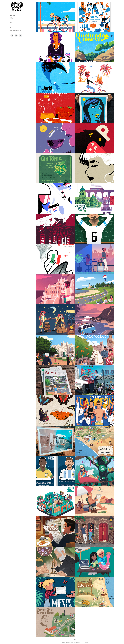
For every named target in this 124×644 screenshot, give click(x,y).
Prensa (12, 28)
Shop (12, 18)
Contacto (13, 25)
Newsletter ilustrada (16, 31)
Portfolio (13, 15)
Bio (11, 22)
